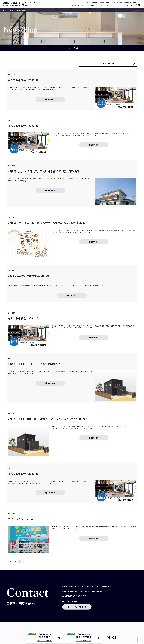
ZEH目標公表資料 (104, 2)
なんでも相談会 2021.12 (23, 318)
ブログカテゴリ (108, 63)
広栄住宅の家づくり (77, 5)
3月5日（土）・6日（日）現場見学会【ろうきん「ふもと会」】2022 (47, 223)
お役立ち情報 (104, 5)
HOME (89, 2)
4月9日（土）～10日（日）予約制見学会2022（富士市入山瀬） (45, 171)
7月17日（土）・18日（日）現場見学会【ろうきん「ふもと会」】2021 (48, 419)
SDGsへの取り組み (117, 2)
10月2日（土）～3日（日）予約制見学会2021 (35, 364)
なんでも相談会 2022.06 (23, 126)
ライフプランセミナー (21, 519)
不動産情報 (128, 2)
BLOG (12, 10)
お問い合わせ (136, 2)
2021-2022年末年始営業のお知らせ (29, 276)
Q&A (115, 5)
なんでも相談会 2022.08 (23, 80)
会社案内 (95, 2)
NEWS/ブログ (126, 5)
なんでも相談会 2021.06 (23, 474)
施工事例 (91, 5)
